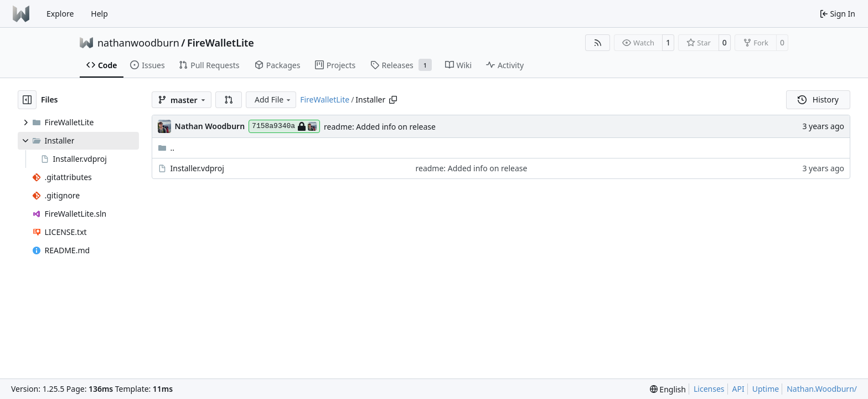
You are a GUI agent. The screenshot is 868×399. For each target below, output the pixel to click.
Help (99, 14)
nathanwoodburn (138, 43)
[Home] (21, 14)
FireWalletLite (221, 43)
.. (166, 148)
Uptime (766, 389)
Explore (60, 14)
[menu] (668, 389)
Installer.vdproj (197, 168)
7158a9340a (284, 126)
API (738, 389)
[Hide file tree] (27, 100)
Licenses (709, 389)
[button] (229, 100)
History (818, 99)
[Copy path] (393, 100)
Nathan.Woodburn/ (822, 389)
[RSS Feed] (598, 43)
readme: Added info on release (380, 127)
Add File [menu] (273, 99)
